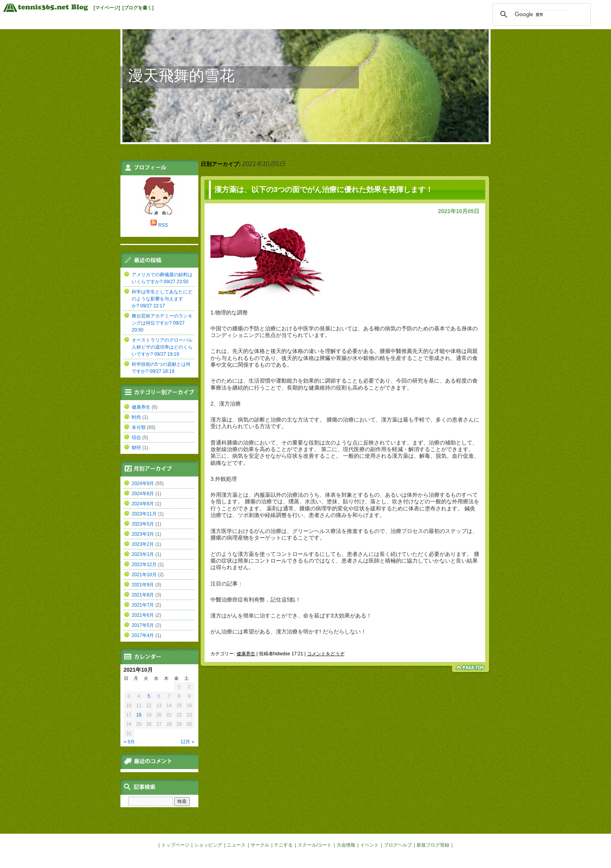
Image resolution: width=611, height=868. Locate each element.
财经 (136, 448)
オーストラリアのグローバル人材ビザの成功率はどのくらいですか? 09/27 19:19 (162, 347)
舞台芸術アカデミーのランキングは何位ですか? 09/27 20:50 (162, 323)
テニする (283, 845)
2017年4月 (143, 635)
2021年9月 (143, 585)
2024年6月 (143, 504)
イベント (369, 845)
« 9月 (130, 742)
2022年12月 (144, 565)
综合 (136, 438)
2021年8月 (143, 595)
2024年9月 (143, 483)
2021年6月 (143, 615)
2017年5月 (143, 625)
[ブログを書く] (138, 8)
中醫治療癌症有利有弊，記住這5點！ (256, 600)
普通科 (219, 443)
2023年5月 (143, 524)
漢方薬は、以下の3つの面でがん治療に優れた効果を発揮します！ (324, 190)
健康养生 (246, 654)
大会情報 (346, 845)
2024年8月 (143, 494)
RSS (163, 225)
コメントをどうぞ (326, 654)
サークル (260, 845)
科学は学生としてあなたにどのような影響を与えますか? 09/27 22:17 (162, 299)
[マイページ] (107, 8)
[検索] (540, 14)
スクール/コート (315, 845)
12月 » (187, 742)
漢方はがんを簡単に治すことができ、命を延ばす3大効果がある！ (291, 616)
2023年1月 (143, 554)
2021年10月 (144, 575)
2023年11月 (144, 514)
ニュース (236, 845)
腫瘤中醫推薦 (396, 351)
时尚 (136, 417)
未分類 (139, 427)
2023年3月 (143, 534)
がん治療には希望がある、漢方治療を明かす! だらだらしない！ (288, 632)
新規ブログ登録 (433, 845)
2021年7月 (143, 605)
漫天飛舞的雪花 (181, 75)
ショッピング (208, 845)
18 (139, 715)
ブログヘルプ (398, 845)
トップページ (175, 845)
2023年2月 (143, 544)
